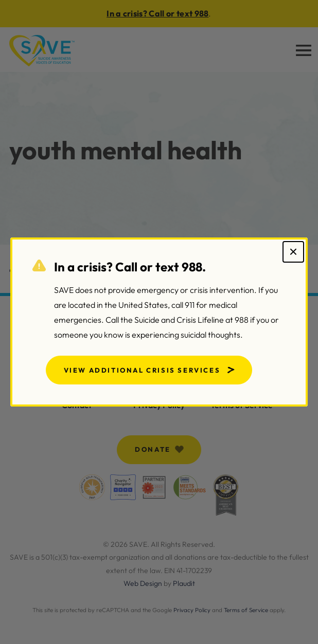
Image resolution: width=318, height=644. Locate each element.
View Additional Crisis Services (142, 370)
